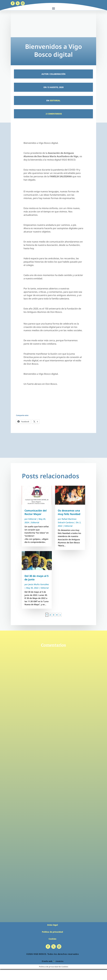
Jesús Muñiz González (39, 584)
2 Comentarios (53, 114)
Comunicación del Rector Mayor (36, 512)
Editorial (55, 100)
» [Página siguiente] (60, 615)
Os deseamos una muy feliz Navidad (69, 512)
